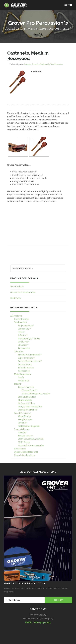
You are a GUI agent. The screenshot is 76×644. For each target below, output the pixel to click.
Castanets (28, 64)
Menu (68, 5)
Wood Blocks (24, 416)
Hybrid (21, 332)
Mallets (18, 384)
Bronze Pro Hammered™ (30, 355)
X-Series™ (23, 335)
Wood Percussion (57, 64)
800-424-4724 (42, 622)
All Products (16, 316)
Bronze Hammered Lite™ (30, 361)
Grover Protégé (21, 319)
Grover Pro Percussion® (16, 6)
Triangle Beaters (26, 368)
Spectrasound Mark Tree (26, 452)
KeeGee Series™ (25, 436)
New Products (17, 286)
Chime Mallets (25, 400)
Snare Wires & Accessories (31, 445)
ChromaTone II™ (30, 390)
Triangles (19, 351)
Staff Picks (16, 298)
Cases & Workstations (25, 455)
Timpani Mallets (26, 387)
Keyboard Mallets (26, 403)
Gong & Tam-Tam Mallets (30, 406)
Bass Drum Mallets (27, 397)
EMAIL (29, 622)
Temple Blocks (25, 419)
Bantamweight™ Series (29, 338)
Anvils (21, 377)
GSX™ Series (24, 442)
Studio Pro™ (24, 342)
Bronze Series (25, 364)
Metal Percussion (22, 374)
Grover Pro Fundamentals (41, 64)
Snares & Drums (22, 429)
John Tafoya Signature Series (36, 393)
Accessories (24, 348)
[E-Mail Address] (24, 600)
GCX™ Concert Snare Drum (31, 439)
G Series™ (22, 432)
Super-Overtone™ (26, 358)
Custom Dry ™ (24, 329)
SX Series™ (23, 345)
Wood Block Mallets (28, 410)
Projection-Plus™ (26, 325)
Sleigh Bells (24, 381)
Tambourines (20, 322)
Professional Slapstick (29, 426)
